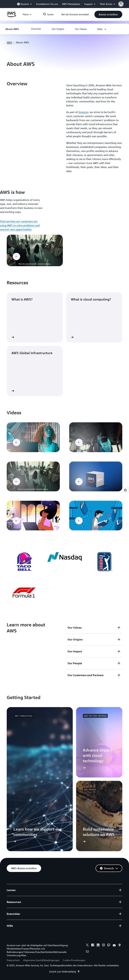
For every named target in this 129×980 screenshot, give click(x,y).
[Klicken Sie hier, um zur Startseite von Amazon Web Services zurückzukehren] (11, 16)
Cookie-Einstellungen (74, 960)
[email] (87, 952)
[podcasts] (120, 945)
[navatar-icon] (121, 4)
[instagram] (103, 945)
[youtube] (114, 945)
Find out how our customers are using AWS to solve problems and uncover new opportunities (20, 225)
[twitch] (109, 945)
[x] (87, 945)
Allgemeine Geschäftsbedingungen (41, 960)
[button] (124, 4)
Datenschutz (13, 960)
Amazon (83, 112)
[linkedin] (98, 945)
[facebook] (93, 945)
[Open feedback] (125, 490)
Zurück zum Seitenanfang (64, 972)
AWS (9, 42)
